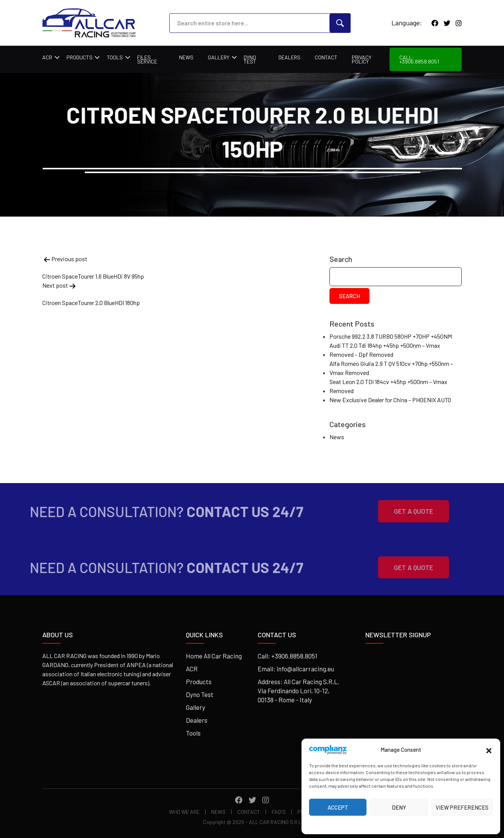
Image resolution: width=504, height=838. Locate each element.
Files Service (147, 59)
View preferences (462, 807)
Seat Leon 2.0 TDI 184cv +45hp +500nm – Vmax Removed (388, 386)
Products (80, 57)
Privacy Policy (362, 59)
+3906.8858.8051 (294, 656)
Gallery (219, 57)
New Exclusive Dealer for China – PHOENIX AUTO (390, 400)
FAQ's (279, 812)
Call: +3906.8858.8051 (419, 59)
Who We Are (184, 812)
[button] (489, 750)
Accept (338, 807)
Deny (399, 807)
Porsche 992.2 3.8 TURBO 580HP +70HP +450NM (391, 336)
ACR (47, 57)
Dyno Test (250, 59)
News (186, 57)
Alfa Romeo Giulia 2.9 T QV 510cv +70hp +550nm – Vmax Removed (391, 368)
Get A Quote (402, 511)
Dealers (289, 57)
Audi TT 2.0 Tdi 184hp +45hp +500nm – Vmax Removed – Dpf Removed (385, 350)
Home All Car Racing (214, 656)
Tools (115, 57)
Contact (326, 57)
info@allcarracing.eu (305, 669)
